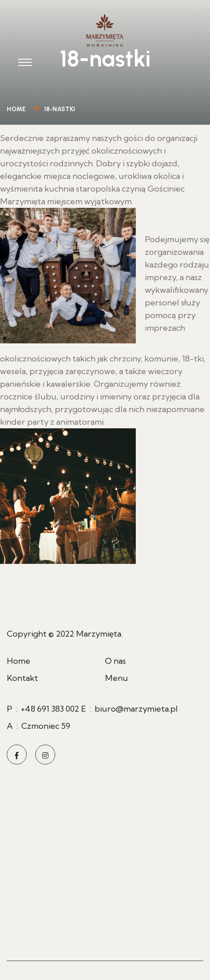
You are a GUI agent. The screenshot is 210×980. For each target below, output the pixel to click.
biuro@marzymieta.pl (136, 709)
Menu (117, 678)
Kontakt (22, 678)
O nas (115, 661)
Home (18, 109)
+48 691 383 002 (50, 709)
